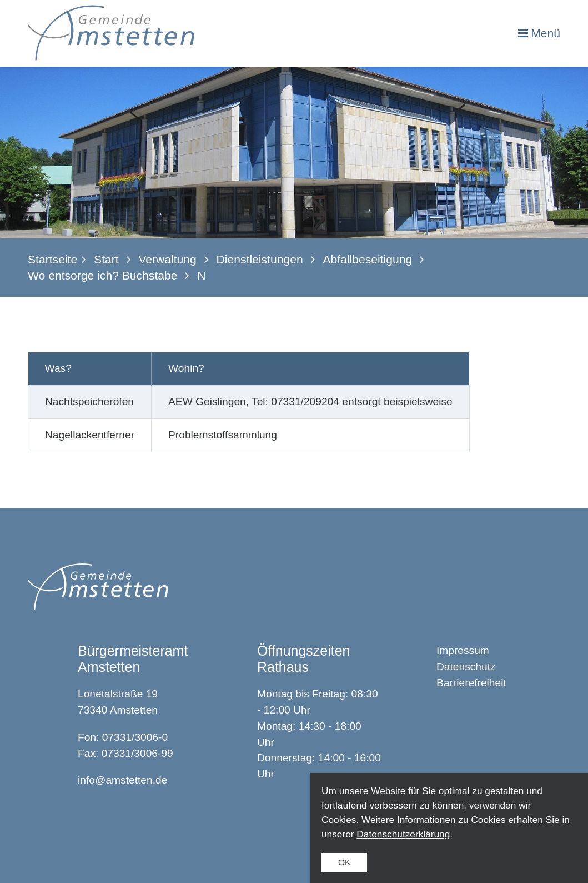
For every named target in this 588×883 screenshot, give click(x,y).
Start (106, 259)
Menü (546, 33)
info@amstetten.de (122, 780)
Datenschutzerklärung (403, 834)
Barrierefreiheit (471, 683)
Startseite (52, 259)
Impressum (463, 650)
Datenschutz (466, 667)
